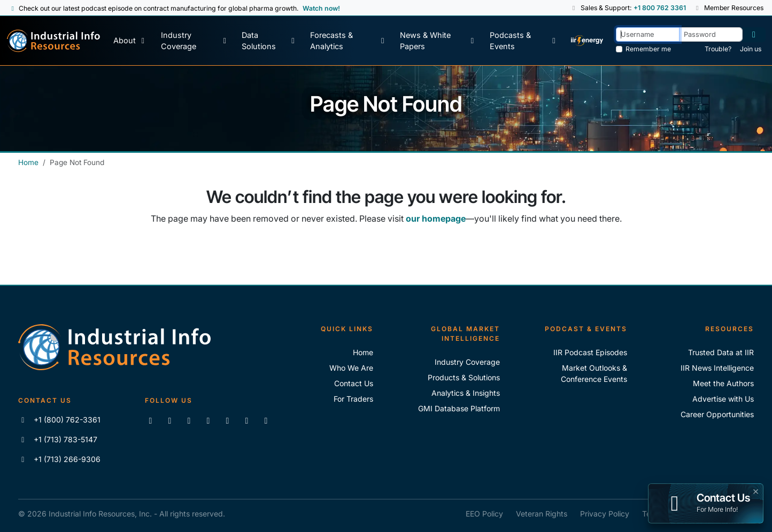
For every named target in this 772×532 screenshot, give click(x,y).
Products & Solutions (464, 377)
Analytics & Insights (466, 393)
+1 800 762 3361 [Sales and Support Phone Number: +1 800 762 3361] (659, 8)
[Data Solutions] (269, 41)
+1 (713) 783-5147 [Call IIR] (58, 439)
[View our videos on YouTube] (208, 420)
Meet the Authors (723, 383)
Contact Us (354, 383)
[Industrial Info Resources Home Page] (53, 41)
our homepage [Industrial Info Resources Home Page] (436, 218)
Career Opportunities (717, 414)
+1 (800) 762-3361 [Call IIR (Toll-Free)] (60, 420)
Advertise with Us (723, 399)
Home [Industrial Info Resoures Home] (363, 352)
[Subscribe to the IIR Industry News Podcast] (246, 420)
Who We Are (351, 368)
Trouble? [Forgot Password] (718, 49)
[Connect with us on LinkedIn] (150, 420)
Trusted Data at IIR (721, 352)
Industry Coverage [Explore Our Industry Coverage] (467, 362)
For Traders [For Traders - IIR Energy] (353, 399)
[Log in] (754, 35)
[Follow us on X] (189, 420)
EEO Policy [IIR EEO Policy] (484, 514)
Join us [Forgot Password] (751, 49)
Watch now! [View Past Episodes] (321, 8)
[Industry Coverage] (195, 41)
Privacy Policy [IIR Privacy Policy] (605, 514)
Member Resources (729, 8)
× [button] (756, 490)
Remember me (648, 49)
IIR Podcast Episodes (590, 352)
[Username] (648, 34)
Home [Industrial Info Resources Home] (28, 162)
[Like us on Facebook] (169, 420)
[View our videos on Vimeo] (227, 420)
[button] (574, 8)
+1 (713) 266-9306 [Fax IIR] (60, 459)
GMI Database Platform (459, 408)
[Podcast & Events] (524, 41)
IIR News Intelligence (717, 368)
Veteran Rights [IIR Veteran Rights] (542, 514)
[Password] (711, 34)
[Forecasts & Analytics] (348, 41)
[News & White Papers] (438, 41)
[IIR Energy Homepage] (587, 41)
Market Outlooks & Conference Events (594, 373)
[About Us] (130, 41)
